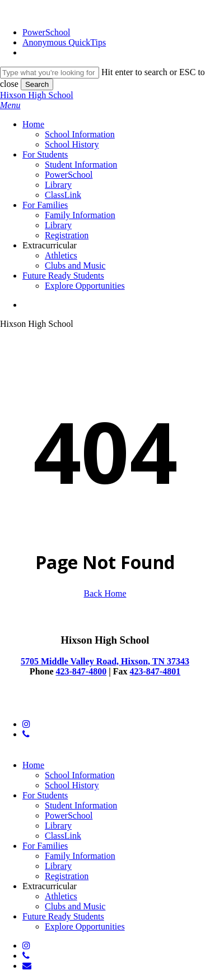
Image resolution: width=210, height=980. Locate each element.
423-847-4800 (81, 671)
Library (58, 826)
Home (33, 765)
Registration (67, 876)
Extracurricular (50, 886)
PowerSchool (69, 815)
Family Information (80, 856)
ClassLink (63, 836)
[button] (10, 105)
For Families (45, 846)
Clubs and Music (75, 906)
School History (72, 785)
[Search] (50, 73)
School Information (80, 775)
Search (37, 84)
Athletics (61, 896)
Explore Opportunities (85, 926)
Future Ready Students (63, 916)
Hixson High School (37, 95)
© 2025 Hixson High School (51, 705)
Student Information (81, 805)
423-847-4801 (155, 671)
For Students (45, 795)
